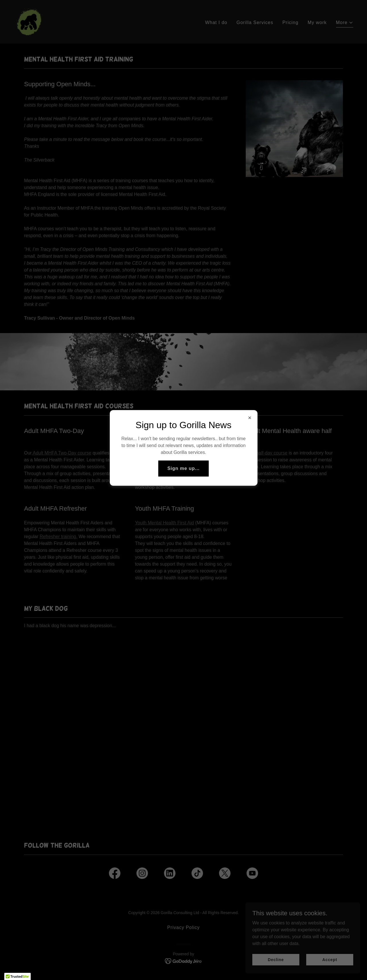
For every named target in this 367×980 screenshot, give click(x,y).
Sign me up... (184, 468)
